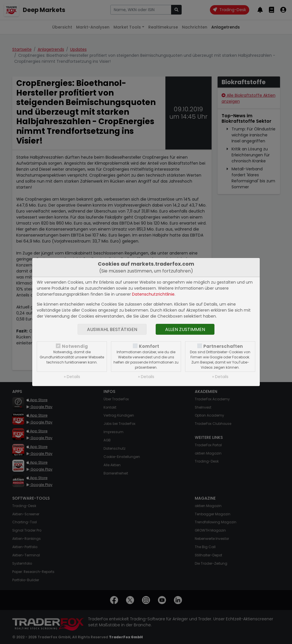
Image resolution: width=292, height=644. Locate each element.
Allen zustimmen (185, 329)
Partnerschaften (223, 346)
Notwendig (75, 346)
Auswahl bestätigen (112, 329)
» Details (72, 377)
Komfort (149, 346)
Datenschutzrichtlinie (153, 294)
